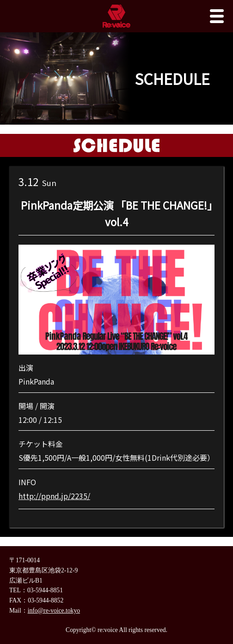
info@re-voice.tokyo (54, 611)
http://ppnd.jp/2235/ (54, 496)
